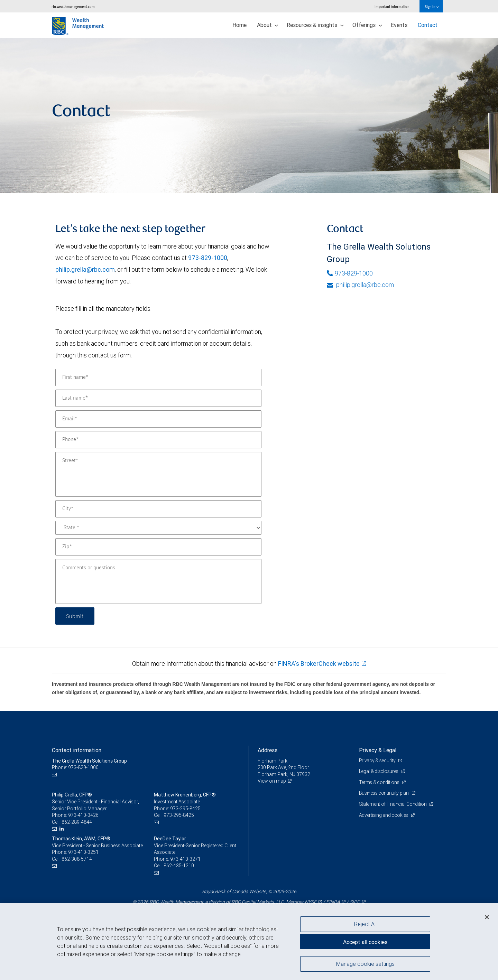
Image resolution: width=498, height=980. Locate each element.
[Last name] (158, 398)
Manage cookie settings (365, 964)
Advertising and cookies (384, 815)
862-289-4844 (77, 822)
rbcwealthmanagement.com (73, 6)
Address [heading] (268, 750)
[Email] (158, 419)
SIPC (355, 902)
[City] (158, 509)
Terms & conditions (380, 782)
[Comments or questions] (158, 581)
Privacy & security (378, 760)
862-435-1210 (179, 866)
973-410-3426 (83, 815)
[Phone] (158, 440)
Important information (392, 6)
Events (399, 25)
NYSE (311, 902)
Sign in (432, 6)
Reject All (365, 924)
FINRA (333, 902)
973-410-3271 (185, 859)
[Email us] (55, 774)
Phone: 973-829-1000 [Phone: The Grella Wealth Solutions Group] (75, 767)
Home (239, 25)
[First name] (158, 377)
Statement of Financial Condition (393, 804)
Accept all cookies (365, 942)
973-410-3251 (83, 852)
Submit (75, 616)
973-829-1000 (208, 258)
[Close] (487, 917)
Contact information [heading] (77, 750)
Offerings (367, 25)
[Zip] (158, 547)
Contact (428, 25)
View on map (272, 781)
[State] (158, 528)
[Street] (158, 474)
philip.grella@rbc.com (85, 269)
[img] (249, 115)
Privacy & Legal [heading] (378, 750)
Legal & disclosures (379, 771)
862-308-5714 (77, 859)
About (268, 25)
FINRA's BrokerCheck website (319, 664)
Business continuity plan (384, 793)
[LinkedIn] (62, 829)
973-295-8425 (185, 809)
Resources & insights (315, 25)
